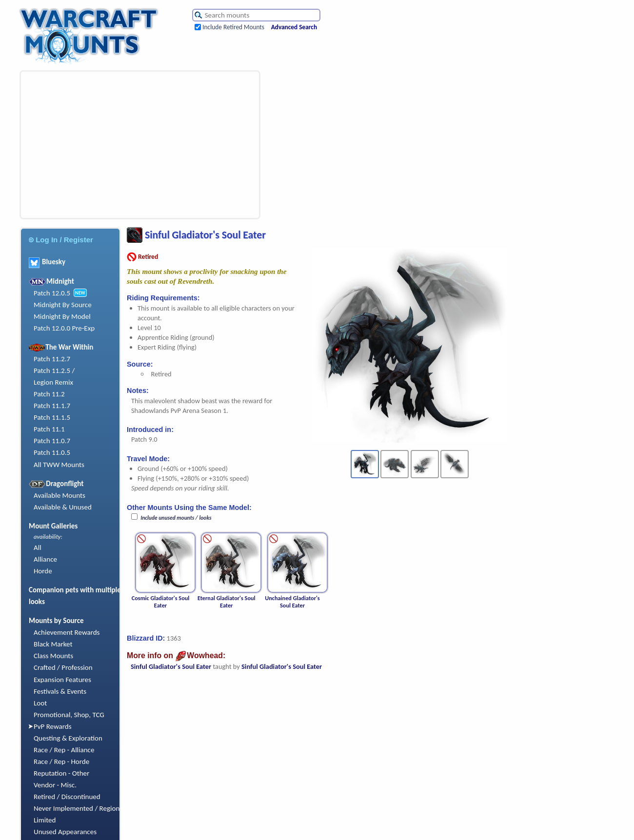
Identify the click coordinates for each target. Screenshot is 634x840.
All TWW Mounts (59, 465)
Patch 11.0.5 (52, 452)
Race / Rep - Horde (61, 762)
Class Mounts (53, 656)
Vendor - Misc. (55, 785)
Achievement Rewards (67, 632)
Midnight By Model (62, 316)
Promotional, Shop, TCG (69, 715)
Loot (40, 703)
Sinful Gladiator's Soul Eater (171, 666)
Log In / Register (61, 240)
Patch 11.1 (49, 429)
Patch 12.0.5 (52, 293)
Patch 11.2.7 (52, 359)
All (38, 547)
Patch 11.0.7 (52, 441)
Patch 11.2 (49, 394)
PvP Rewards (53, 726)
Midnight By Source (63, 305)
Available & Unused (63, 507)
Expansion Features (62, 680)
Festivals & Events (60, 691)
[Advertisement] (134, 145)
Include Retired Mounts (233, 27)
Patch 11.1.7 (52, 406)
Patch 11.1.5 (52, 417)
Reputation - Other (61, 773)
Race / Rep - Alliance (64, 750)
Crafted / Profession (63, 667)
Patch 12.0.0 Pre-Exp (64, 328)
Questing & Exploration (68, 738)
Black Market (53, 644)
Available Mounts (59, 495)
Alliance (45, 559)
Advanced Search (294, 27)
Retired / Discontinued (67, 797)
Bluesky (47, 262)
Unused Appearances (65, 832)
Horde (43, 571)
